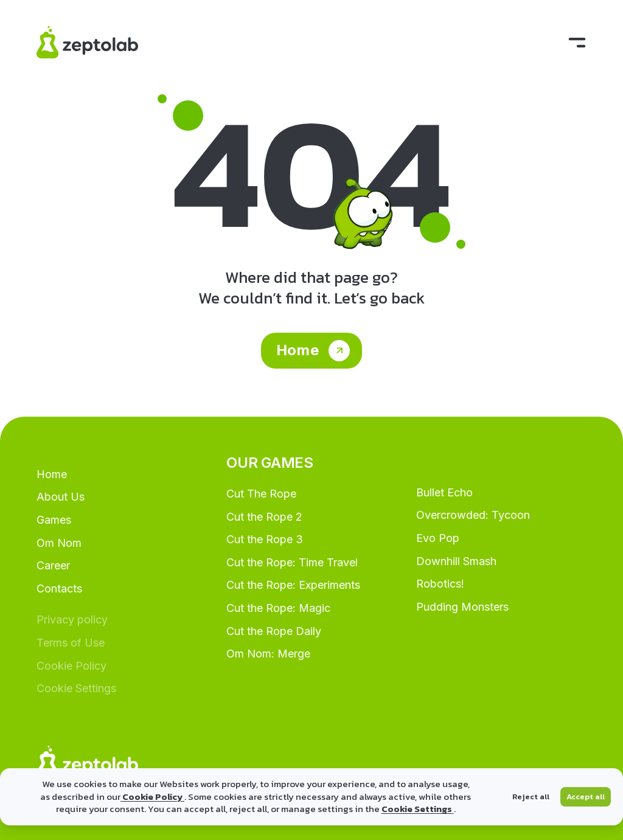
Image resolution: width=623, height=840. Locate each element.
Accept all (586, 797)
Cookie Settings (418, 809)
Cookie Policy (152, 797)
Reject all (531, 797)
